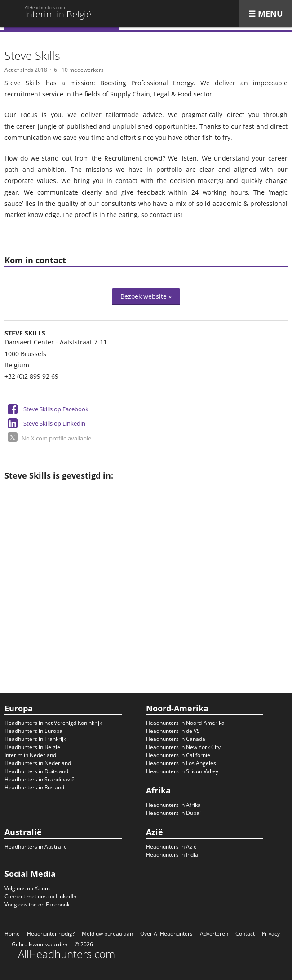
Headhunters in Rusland (34, 787)
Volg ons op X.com (27, 888)
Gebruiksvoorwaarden (40, 944)
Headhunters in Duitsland (36, 771)
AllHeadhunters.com (66, 954)
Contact (245, 934)
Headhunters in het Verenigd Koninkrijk (53, 723)
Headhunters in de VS (173, 731)
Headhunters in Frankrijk (35, 739)
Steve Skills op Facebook (56, 409)
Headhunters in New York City (183, 747)
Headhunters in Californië (178, 755)
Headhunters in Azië (171, 847)
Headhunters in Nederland (38, 763)
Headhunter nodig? (51, 934)
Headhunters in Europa (33, 731)
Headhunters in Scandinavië (40, 779)
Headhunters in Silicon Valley (182, 771)
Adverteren (214, 934)
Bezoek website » (146, 296)
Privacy (271, 934)
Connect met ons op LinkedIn (40, 896)
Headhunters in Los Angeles (181, 763)
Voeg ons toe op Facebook (37, 904)
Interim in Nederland (30, 755)
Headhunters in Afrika (173, 805)
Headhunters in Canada (176, 739)
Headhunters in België (32, 747)
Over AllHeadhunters (166, 934)
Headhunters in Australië (36, 847)
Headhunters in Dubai (173, 813)
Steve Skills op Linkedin (54, 423)
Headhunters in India (172, 855)
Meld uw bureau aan (107, 934)
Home (12, 934)
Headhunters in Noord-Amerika (185, 723)
